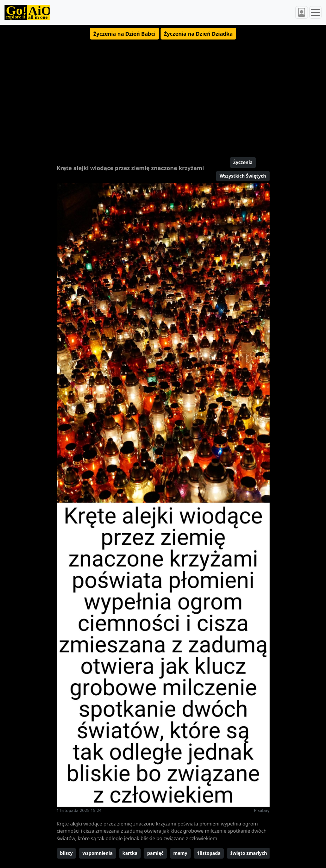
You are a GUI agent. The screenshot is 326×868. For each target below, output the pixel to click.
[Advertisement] (163, 95)
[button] (124, 34)
